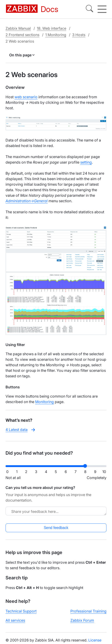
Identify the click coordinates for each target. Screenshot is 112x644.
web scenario (26, 97)
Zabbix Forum (82, 620)
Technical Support (21, 611)
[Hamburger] (102, 9)
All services (15, 620)
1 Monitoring (56, 35)
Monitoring (45, 402)
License (95, 640)
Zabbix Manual (18, 28)
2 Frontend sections (22, 35)
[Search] (89, 9)
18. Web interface (52, 28)
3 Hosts (79, 35)
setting (86, 162)
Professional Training (88, 611)
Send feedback (56, 528)
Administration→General (27, 201)
